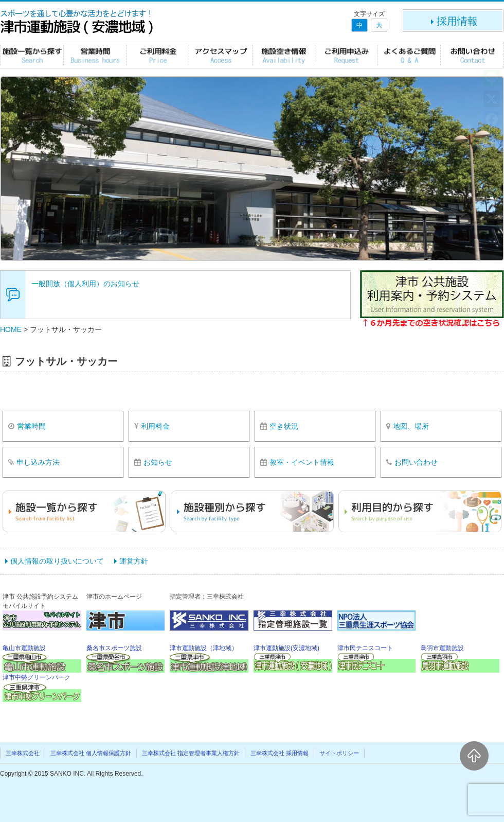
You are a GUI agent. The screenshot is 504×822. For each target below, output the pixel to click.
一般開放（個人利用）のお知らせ (85, 284)
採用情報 (453, 21)
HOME (11, 329)
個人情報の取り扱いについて (57, 561)
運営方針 (134, 561)
